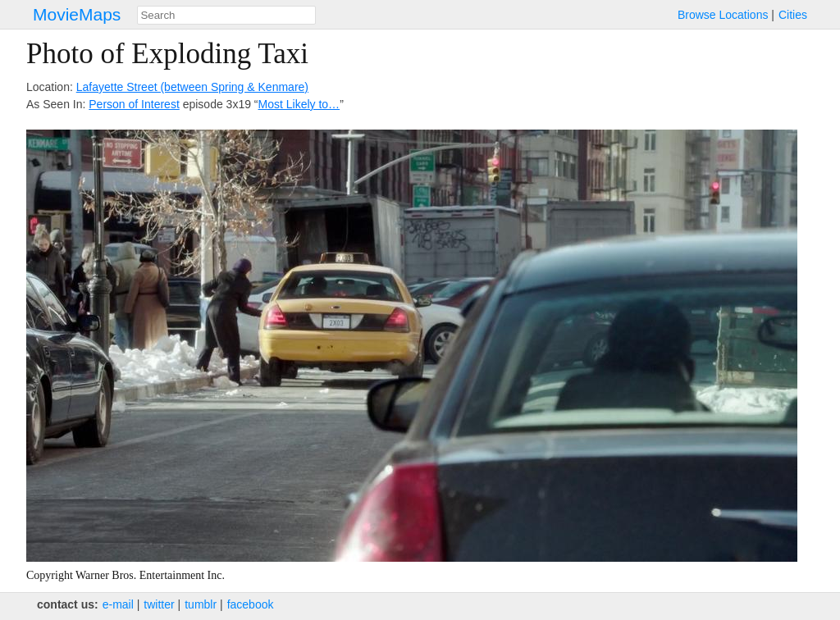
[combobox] (226, 15)
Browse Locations (723, 15)
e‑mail (118, 604)
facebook (251, 604)
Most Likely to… (299, 104)
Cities (793, 15)
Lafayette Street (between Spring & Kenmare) (192, 87)
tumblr (201, 604)
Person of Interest (134, 104)
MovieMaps (77, 14)
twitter (159, 604)
